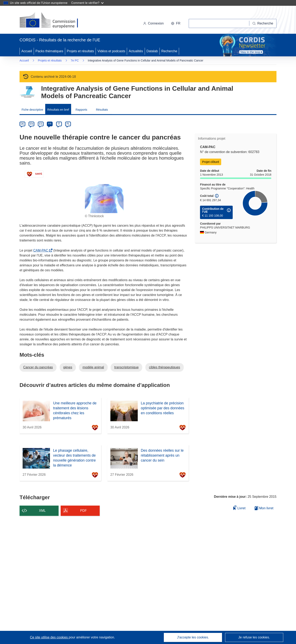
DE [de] (23, 124)
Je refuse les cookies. (254, 637)
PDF (83, 511)
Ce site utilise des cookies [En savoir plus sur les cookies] (49, 637)
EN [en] (32, 124)
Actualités (136, 51)
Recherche (169, 51)
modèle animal (93, 367)
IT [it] (59, 124)
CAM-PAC (42, 250)
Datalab (152, 51)
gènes (68, 367)
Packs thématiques (49, 51)
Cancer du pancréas (38, 367)
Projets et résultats (80, 51)
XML (42, 511)
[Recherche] (263, 23)
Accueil (27, 51)
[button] (176, 23)
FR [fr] (50, 124)
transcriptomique (126, 367)
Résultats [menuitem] (102, 110)
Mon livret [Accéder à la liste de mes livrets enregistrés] (264, 508)
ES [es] (41, 124)
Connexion (153, 23)
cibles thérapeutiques (165, 367)
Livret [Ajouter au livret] (239, 508)
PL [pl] (68, 124)
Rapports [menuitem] (81, 110)
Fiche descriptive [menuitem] (32, 110)
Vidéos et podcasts (111, 51)
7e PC (75, 60)
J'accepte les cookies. (193, 637)
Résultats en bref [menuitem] (58, 110)
